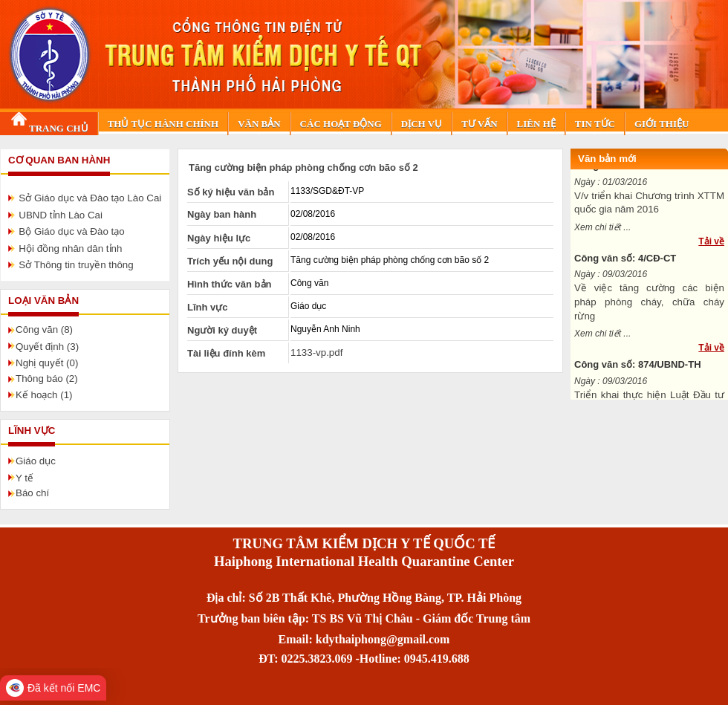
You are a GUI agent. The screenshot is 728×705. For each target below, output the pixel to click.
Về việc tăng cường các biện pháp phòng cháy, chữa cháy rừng (649, 306)
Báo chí (32, 493)
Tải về (711, 246)
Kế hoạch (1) (44, 395)
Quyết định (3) (47, 347)
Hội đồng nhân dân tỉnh (70, 248)
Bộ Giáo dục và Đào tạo (71, 231)
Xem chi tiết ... (602, 232)
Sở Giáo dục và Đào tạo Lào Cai (90, 198)
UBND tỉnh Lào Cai (61, 215)
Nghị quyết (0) (47, 363)
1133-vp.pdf (316, 352)
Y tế (25, 478)
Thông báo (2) (47, 379)
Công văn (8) (44, 329)
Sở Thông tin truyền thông (76, 265)
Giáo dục (36, 461)
